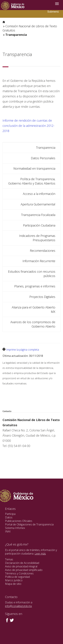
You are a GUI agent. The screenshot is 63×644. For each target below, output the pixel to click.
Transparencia (46, 148)
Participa (10, 514)
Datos (9, 517)
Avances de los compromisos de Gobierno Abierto (33, 324)
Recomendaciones (43, 251)
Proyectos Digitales (42, 297)
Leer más (40, 554)
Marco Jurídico (14, 580)
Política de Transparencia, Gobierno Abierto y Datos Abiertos (32, 181)
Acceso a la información (39, 194)
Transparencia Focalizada (38, 215)
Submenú (53, 12)
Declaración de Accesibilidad (22, 563)
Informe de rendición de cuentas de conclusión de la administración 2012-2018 (28, 126)
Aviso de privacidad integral (21, 566)
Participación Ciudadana (39, 225)
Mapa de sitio (13, 584)
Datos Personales (43, 158)
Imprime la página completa (23, 350)
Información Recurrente (39, 261)
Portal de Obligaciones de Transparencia (29, 524)
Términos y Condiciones (19, 573)
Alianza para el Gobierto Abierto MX (34, 309)
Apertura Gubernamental (38, 204)
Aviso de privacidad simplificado (24, 570)
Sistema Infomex (15, 528)
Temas (9, 559)
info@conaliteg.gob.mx (18, 606)
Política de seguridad (17, 577)
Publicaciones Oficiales (19, 521)
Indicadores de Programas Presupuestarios (37, 238)
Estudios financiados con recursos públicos (32, 274)
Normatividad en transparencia (34, 168)
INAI (8, 531)
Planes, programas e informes (35, 286)
